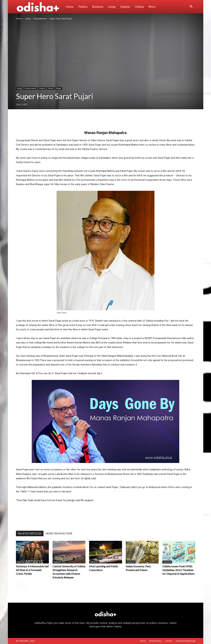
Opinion (125, 7)
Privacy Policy (155, 641)
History (42, 88)
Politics (83, 7)
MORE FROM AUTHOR (59, 533)
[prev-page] (18, 584)
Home (70, 7)
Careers (169, 641)
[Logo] (40, 7)
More (152, 7)
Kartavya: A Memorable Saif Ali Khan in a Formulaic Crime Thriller (32, 570)
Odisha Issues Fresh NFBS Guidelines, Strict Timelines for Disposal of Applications (178, 570)
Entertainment (40, 19)
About (143, 641)
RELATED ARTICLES (30, 533)
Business (98, 7)
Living (112, 7)
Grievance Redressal (185, 641)
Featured (21, 562)
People (59, 88)
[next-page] (23, 584)
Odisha (139, 7)
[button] (191, 7)
